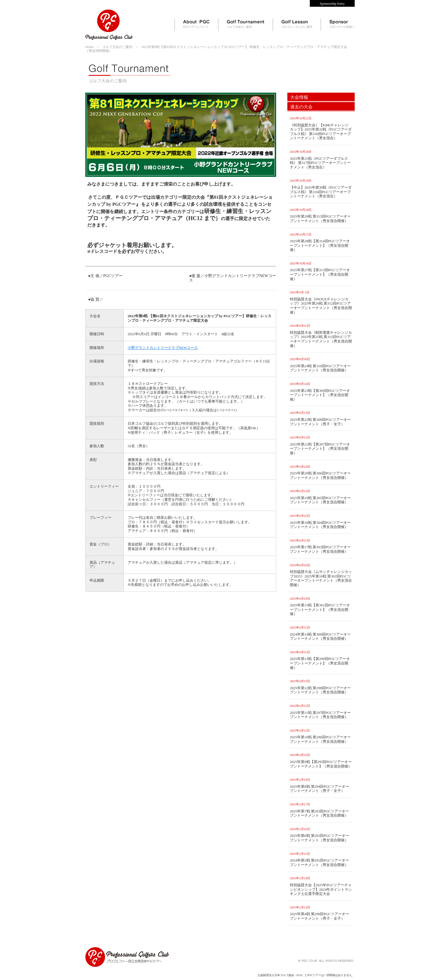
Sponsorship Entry (332, 4)
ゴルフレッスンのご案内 (297, 24)
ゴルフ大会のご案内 (246, 24)
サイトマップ (115, 938)
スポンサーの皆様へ (342, 24)
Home (259, 3)
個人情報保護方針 (148, 938)
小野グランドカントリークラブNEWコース (163, 348)
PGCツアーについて (196, 24)
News (278, 3)
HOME (90, 938)
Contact (299, 3)
